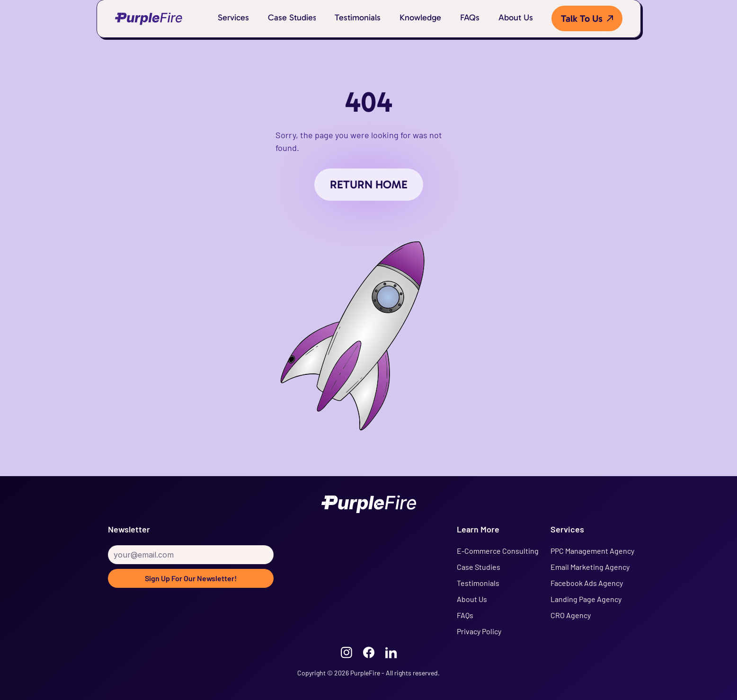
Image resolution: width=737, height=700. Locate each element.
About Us (472, 599)
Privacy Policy (479, 631)
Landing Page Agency (586, 599)
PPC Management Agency (592, 551)
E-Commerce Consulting (498, 551)
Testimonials (478, 583)
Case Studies (479, 567)
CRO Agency (571, 615)
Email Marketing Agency (590, 567)
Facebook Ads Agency (587, 583)
